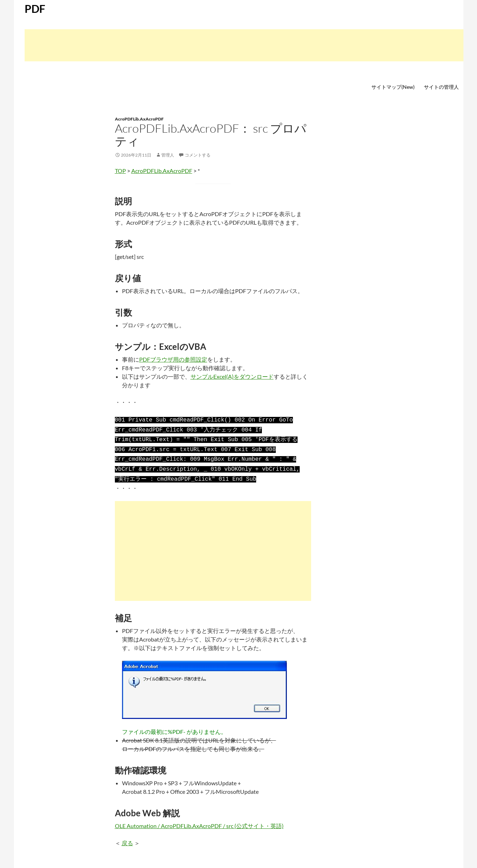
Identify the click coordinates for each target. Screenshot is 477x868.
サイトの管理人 (441, 87)
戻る (127, 838)
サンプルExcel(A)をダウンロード (232, 376)
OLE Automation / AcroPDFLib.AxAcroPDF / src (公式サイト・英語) (199, 821)
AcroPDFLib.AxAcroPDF (139, 119)
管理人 (168, 155)
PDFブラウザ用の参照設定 (173, 359)
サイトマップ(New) (393, 87)
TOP (120, 171)
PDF (35, 9)
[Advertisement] (244, 45)
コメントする (198, 155)
